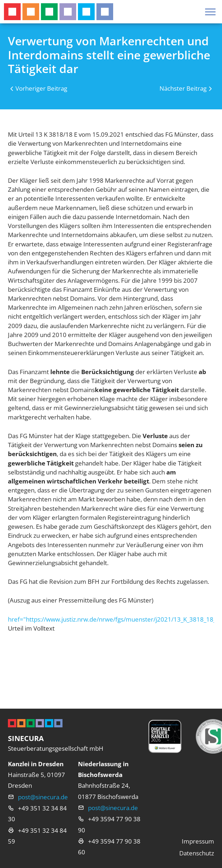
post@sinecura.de (43, 797)
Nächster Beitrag (183, 88)
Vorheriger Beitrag (41, 88)
